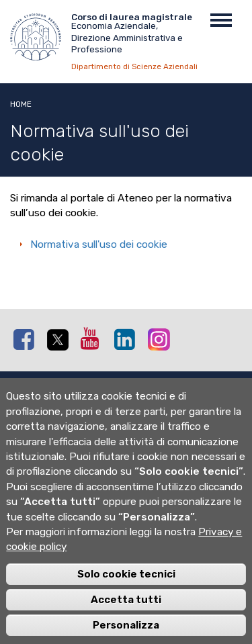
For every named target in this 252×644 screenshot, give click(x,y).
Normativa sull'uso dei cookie (99, 244)
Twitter (60, 340)
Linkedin (128, 339)
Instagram (161, 339)
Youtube (94, 338)
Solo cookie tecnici (126, 592)
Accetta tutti (126, 617)
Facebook (27, 339)
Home (21, 104)
